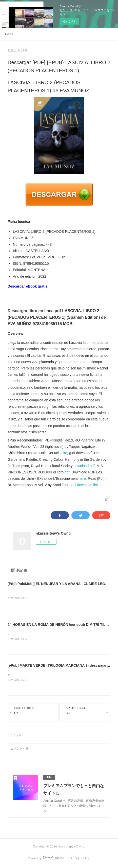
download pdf (84, 466)
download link (88, 485)
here (82, 479)
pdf (67, 472)
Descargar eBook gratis (27, 286)
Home (9, 34)
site (64, 453)
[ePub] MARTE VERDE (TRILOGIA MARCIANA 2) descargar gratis (62, 666)
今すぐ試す (69, 21)
